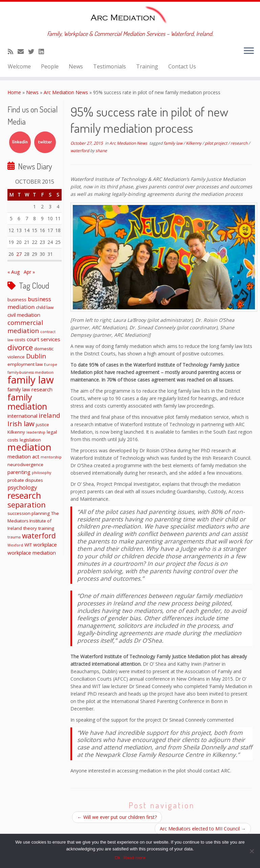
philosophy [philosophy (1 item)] (41, 473)
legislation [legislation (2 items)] (30, 440)
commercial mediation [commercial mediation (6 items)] (25, 326)
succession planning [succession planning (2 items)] (29, 513)
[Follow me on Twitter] (33, 51)
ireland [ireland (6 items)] (49, 415)
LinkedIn (20, 142)
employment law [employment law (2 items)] (25, 364)
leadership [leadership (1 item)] (36, 432)
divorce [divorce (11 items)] (20, 347)
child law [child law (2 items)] (45, 307)
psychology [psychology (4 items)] (22, 487)
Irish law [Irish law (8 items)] (21, 423)
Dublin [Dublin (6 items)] (36, 356)
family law (174, 143)
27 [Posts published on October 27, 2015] (19, 254)
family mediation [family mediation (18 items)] (27, 402)
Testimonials (110, 66)
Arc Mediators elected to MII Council (203, 829)
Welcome (19, 66)
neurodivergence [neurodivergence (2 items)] (25, 464)
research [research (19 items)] (24, 495)
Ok (118, 858)
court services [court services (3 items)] (44, 339)
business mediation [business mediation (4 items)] (29, 303)
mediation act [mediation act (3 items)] (23, 456)
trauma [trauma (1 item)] (14, 537)
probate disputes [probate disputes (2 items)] (25, 480)
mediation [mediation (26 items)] (29, 447)
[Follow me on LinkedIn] (44, 51)
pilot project (216, 143)
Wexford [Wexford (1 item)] (15, 545)
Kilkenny (194, 143)
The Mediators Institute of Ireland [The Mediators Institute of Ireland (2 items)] (33, 521)
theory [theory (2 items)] (30, 528)
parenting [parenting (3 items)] (19, 472)
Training (147, 66)
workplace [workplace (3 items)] (45, 544)
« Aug (14, 272)
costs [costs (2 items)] (20, 339)
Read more (134, 858)
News (76, 66)
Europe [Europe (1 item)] (51, 365)
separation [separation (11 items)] (27, 504)
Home (14, 92)
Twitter (45, 142)
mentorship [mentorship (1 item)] (51, 457)
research (240, 143)
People (50, 66)
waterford (80, 151)
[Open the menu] (249, 51)
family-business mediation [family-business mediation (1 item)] (30, 372)
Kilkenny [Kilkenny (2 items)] (16, 432)
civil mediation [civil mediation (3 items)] (24, 315)
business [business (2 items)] (17, 299)
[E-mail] (23, 51)
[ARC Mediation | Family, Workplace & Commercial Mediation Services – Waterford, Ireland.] (130, 16)
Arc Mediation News (66, 92)
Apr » (29, 272)
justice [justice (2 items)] (42, 425)
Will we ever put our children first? (117, 817)
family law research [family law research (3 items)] (30, 389)
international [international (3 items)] (22, 416)
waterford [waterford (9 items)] (39, 536)
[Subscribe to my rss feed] (13, 51)
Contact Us (182, 66)
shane (101, 151)
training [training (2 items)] (46, 528)
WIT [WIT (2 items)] (28, 545)
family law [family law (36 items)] (31, 380)
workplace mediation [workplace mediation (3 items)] (32, 553)
